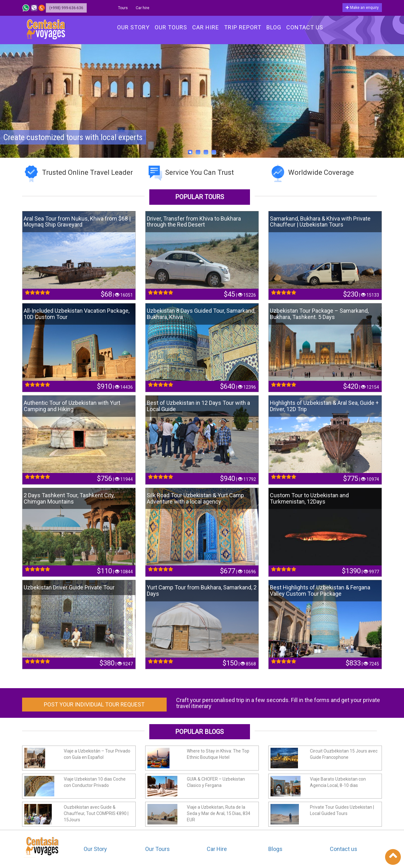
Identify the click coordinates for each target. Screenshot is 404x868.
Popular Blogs (199, 732)
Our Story (95, 849)
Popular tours (200, 197)
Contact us (344, 849)
